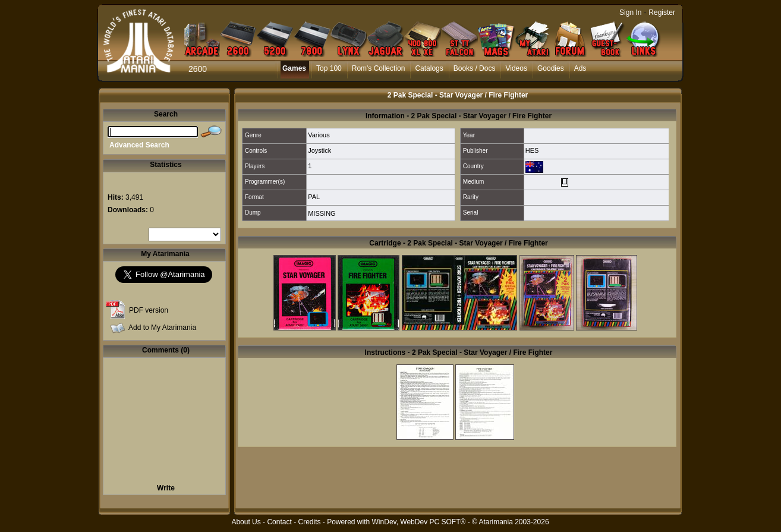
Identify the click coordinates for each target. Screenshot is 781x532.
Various (319, 135)
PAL (314, 197)
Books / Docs (475, 68)
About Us (246, 522)
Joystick (319, 150)
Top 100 (329, 68)
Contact (279, 522)
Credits (309, 522)
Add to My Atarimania (162, 328)
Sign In (630, 12)
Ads (580, 68)
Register (662, 12)
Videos (516, 68)
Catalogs (429, 68)
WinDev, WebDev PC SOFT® (419, 522)
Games (294, 68)
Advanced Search (139, 145)
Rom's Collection (379, 68)
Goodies (551, 68)
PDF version (149, 310)
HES (532, 150)
